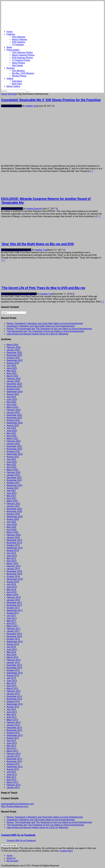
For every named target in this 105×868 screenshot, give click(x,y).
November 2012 (14, 761)
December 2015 (14, 665)
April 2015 (12, 686)
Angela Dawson (34, 209)
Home (10, 32)
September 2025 (15, 360)
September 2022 (15, 454)
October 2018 (13, 576)
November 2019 (14, 543)
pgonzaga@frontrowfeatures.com (17, 804)
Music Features (19, 39)
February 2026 (14, 347)
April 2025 (12, 373)
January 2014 (13, 725)
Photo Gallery (13, 50)
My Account (12, 861)
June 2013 (12, 743)
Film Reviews (18, 71)
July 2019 (11, 553)
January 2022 (13, 475)
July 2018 (11, 584)
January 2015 (13, 694)
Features (11, 34)
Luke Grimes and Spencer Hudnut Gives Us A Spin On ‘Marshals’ (38, 334)
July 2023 (11, 428)
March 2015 (12, 688)
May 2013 (11, 746)
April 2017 (12, 623)
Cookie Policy (66, 851)
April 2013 (12, 748)
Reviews (11, 68)
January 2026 (13, 350)
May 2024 (11, 402)
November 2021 (14, 480)
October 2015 (13, 670)
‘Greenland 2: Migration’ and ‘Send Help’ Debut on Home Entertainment (41, 326)
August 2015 (13, 675)
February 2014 (14, 722)
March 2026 (12, 345)
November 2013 (14, 730)
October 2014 (13, 702)
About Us (11, 858)
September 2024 (15, 392)
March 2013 (12, 751)
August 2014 (13, 707)
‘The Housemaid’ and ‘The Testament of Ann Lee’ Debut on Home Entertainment (45, 331)
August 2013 (13, 738)
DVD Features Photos (22, 58)
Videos (10, 78)
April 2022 (12, 467)
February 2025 (14, 379)
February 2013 (14, 754)
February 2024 (14, 410)
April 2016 (12, 655)
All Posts (12, 94)
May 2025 (11, 371)
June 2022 (12, 462)
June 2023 (12, 431)
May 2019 (11, 558)
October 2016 (13, 639)
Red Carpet (17, 65)
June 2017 (12, 618)
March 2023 (12, 438)
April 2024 (12, 405)
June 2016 (12, 649)
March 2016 (12, 657)
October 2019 (13, 545)
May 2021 (11, 496)
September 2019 (15, 548)
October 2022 (13, 451)
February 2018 (14, 597)
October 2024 (13, 389)
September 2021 (15, 485)
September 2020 (15, 517)
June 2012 (12, 774)
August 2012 (13, 769)
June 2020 (12, 524)
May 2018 (11, 590)
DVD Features (19, 42)
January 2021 (13, 506)
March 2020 (12, 532)
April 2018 (12, 592)
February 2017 (14, 629)
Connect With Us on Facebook (18, 835)
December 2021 (14, 478)
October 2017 (13, 608)
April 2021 (12, 498)
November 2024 (14, 386)
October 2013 (13, 733)
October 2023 (13, 420)
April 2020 (12, 530)
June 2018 (12, 587)
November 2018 (14, 574)
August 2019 (13, 550)
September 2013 (15, 735)
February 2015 (14, 691)
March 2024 (12, 407)
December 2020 (14, 509)
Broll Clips (17, 84)
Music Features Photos (23, 55)
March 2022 (12, 470)
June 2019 (12, 556)
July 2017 (11, 616)
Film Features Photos (22, 52)
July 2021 (11, 491)
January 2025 (13, 381)
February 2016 (14, 660)
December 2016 (14, 634)
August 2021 (13, 488)
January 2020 (13, 537)
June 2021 (12, 493)
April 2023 (12, 436)
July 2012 (11, 772)
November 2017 (14, 605)
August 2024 (13, 394)
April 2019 (12, 561)
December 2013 (14, 728)
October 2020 (13, 514)
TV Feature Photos (21, 60)
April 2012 (12, 780)
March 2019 (12, 563)
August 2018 (13, 582)
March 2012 (12, 782)
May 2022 (11, 465)
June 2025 (12, 368)
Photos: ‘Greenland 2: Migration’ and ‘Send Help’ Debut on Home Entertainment (45, 323)
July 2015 (11, 678)
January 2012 (13, 787)
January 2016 (13, 662)
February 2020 (14, 535)
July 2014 (11, 709)
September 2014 (15, 704)
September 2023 (15, 423)
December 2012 (14, 759)
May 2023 (11, 433)
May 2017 (11, 621)
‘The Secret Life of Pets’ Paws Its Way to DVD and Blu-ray (43, 288)
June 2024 (12, 399)
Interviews (17, 81)
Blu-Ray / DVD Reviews (23, 73)
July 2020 (11, 522)
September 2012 (15, 767)
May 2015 (11, 683)
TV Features (18, 45)
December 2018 (14, 571)
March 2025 (12, 376)
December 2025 (14, 353)
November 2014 (14, 699)
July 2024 (11, 397)
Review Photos (19, 76)
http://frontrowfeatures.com (15, 806)
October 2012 (13, 764)
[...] (92, 171)
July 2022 (11, 459)
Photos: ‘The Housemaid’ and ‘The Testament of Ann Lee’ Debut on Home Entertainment (49, 329)
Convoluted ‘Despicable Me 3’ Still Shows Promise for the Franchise (51, 100)
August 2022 (13, 457)
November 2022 (14, 449)
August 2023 (13, 425)
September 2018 (15, 579)
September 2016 (15, 642)
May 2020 (11, 527)
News (9, 47)
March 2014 (12, 720)
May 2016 (11, 652)
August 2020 (13, 519)
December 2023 (14, 415)
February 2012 (14, 785)
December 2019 (14, 540)
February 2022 (14, 472)
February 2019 (14, 566)
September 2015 (15, 673)
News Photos (19, 63)
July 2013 (11, 741)
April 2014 (12, 717)
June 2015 (12, 681)
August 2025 (13, 363)
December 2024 (14, 384)
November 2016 (14, 636)
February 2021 (14, 504)
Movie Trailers (13, 86)
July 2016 (11, 647)
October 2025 (13, 358)
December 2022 (14, 446)
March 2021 (12, 501)
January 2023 (13, 444)
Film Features (19, 37)
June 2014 (12, 712)
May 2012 (11, 777)
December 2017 (14, 603)
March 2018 (12, 595)
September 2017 (15, 610)
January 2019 (13, 569)
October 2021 (13, 483)
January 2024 (13, 412)
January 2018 (13, 600)
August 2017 (13, 613)
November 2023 (14, 418)
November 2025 (14, 355)
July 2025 (11, 366)
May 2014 (11, 715)
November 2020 (14, 511)
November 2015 (14, 668)
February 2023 (14, 441)
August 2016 (13, 644)
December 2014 (14, 696)
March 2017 (12, 626)
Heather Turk (32, 106)
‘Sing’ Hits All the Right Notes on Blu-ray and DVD (37, 244)
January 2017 (13, 631)
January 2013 (13, 756)
